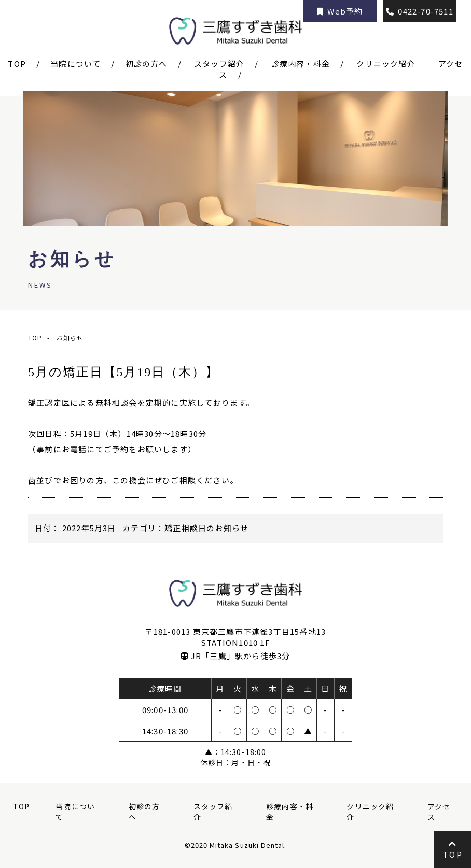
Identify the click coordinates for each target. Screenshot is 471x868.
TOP (21, 806)
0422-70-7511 (419, 11)
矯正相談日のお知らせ (206, 528)
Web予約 (340, 11)
